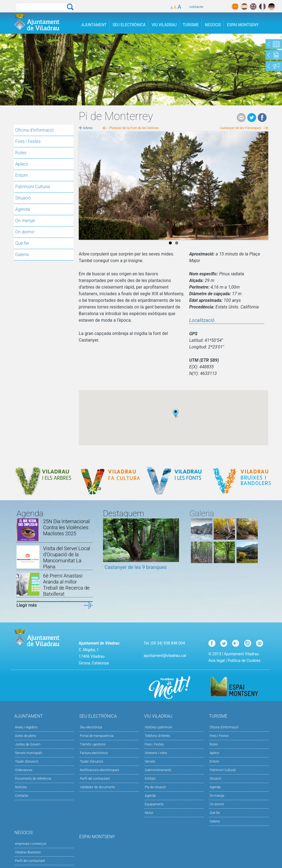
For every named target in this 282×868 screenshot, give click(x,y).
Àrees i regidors (26, 727)
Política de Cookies (244, 661)
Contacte (22, 796)
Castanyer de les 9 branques (241, 128)
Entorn (21, 175)
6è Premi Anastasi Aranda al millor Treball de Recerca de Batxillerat (66, 585)
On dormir (25, 232)
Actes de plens (26, 736)
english (253, 6)
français (262, 6)
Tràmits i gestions (93, 744)
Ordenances (24, 770)
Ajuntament (94, 25)
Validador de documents (97, 787)
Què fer (22, 243)
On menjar (25, 221)
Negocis (213, 25)
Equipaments (154, 804)
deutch (271, 6)
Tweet (252, 118)
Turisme (191, 25)
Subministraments (158, 770)
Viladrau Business (28, 852)
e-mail (241, 118)
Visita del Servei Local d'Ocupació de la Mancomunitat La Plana (67, 557)
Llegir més (27, 605)
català (235, 6)
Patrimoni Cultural (32, 187)
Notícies (21, 787)
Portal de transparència (97, 736)
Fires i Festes (28, 141)
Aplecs (22, 164)
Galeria (22, 255)
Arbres (88, 128)
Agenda (22, 209)
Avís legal (217, 661)
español (244, 6)
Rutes (21, 153)
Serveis (150, 762)
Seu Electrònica (129, 25)
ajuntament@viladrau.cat (165, 656)
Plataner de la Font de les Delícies (134, 128)
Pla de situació (155, 787)
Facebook (262, 118)
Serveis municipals (29, 753)
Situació (23, 198)
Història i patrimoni (158, 727)
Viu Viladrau (164, 25)
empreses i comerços (31, 844)
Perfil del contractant (95, 779)
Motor (149, 813)
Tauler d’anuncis (92, 762)
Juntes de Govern (28, 744)
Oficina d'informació (34, 130)
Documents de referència (33, 779)
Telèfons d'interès (157, 736)
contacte (196, 7)
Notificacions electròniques (100, 770)
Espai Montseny (243, 25)
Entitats (150, 779)
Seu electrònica (91, 727)
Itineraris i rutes (156, 753)
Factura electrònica (94, 753)
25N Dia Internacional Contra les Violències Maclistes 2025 (66, 527)
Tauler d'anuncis (27, 762)
